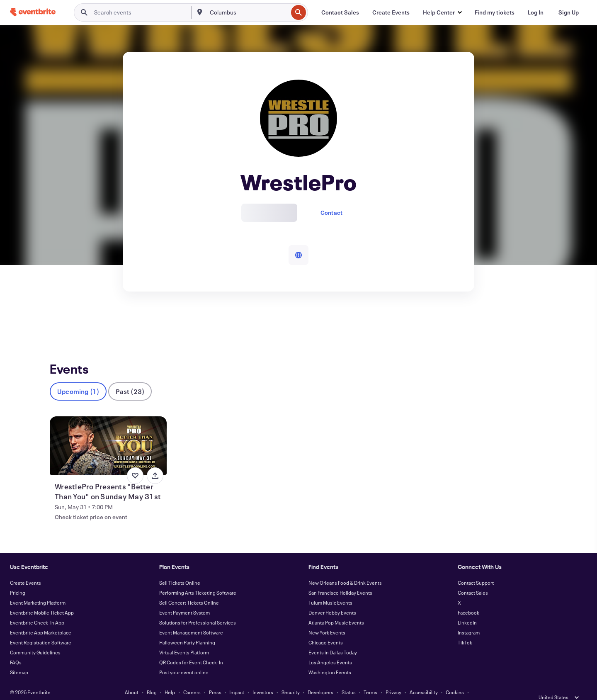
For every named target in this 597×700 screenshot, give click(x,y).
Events (59, 322)
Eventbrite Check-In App (37, 609)
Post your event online (184, 659)
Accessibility (424, 678)
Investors (263, 678)
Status (349, 678)
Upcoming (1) (78, 378)
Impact (237, 678)
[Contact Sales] (340, 12)
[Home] (33, 12)
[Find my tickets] (495, 12)
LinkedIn (467, 609)
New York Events (327, 619)
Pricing (18, 579)
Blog (152, 678)
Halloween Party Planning (187, 629)
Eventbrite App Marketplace (41, 619)
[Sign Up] (569, 12)
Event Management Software (191, 619)
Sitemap (19, 659)
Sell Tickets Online (180, 569)
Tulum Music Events (330, 589)
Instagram (469, 619)
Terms (370, 678)
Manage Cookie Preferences (299, 688)
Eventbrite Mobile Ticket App (42, 599)
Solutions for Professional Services (198, 609)
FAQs (16, 649)
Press (215, 678)
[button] (442, 12)
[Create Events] (391, 12)
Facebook (468, 599)
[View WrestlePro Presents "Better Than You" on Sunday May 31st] (108, 432)
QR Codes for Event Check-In (191, 649)
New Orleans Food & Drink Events (345, 569)
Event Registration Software (41, 629)
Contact (331, 213)
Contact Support (476, 569)
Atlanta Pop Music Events (336, 609)
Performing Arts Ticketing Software (198, 579)
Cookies (455, 678)
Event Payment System (184, 599)
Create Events (25, 569)
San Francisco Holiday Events (340, 579)
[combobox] (248, 12)
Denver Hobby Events (332, 599)
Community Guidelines (35, 639)
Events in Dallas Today (333, 639)
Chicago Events (326, 629)
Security (291, 678)
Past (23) (130, 378)
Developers (320, 678)
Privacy (393, 678)
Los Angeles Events (330, 649)
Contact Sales (473, 579)
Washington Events (330, 659)
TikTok (465, 629)
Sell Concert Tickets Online (189, 589)
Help (170, 678)
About (132, 678)
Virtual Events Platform (184, 639)
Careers (192, 678)
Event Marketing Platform (38, 589)
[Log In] (536, 12)
